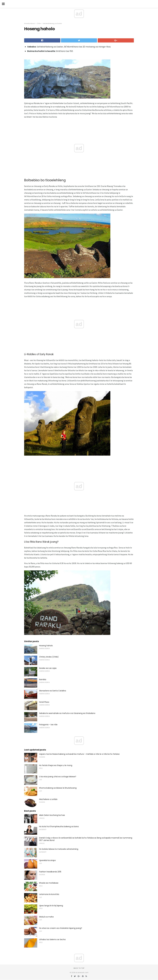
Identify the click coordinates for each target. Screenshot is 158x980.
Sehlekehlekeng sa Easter (52, 23)
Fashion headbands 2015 (50, 872)
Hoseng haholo (46, 646)
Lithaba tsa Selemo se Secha (52, 939)
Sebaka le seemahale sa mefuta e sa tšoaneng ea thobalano (67, 713)
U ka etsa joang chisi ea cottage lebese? (58, 777)
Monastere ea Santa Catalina (53, 691)
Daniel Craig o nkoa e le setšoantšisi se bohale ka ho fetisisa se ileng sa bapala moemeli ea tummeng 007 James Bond (86, 839)
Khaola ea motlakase (49, 883)
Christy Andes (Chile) (49, 657)
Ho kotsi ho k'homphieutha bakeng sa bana (59, 826)
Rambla (43, 679)
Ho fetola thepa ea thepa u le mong (56, 765)
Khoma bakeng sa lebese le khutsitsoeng (58, 788)
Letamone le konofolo (49, 894)
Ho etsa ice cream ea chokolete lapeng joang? (61, 928)
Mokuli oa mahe (46, 917)
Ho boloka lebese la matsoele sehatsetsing (59, 849)
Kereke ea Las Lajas (48, 668)
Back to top (79, 968)
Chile (39, 23)
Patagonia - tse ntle (48, 725)
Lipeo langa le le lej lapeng (51, 906)
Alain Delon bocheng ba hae (52, 815)
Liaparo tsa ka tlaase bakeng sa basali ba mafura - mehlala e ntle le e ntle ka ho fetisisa (79, 754)
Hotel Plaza (44, 702)
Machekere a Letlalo (48, 799)
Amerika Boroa (29, 23)
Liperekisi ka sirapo (47, 860)
